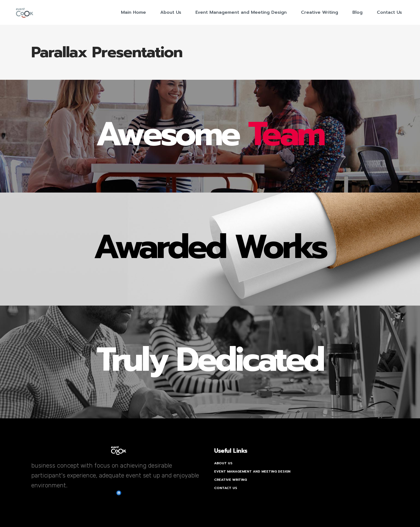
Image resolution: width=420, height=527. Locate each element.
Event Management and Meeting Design (252, 471)
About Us (223, 463)
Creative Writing (230, 480)
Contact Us (226, 488)
